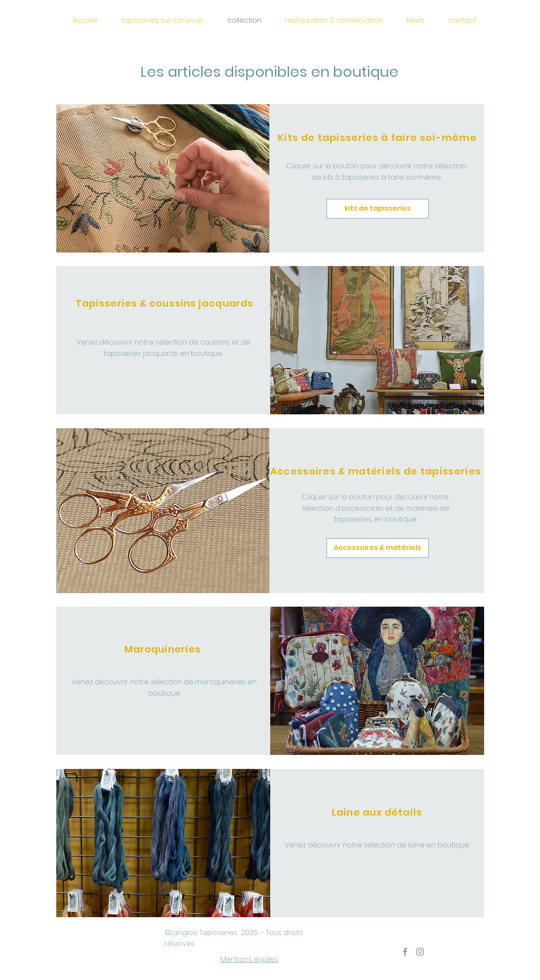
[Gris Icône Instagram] (420, 952)
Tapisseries (219, 933)
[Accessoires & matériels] (378, 548)
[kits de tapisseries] (378, 209)
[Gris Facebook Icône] (405, 952)
